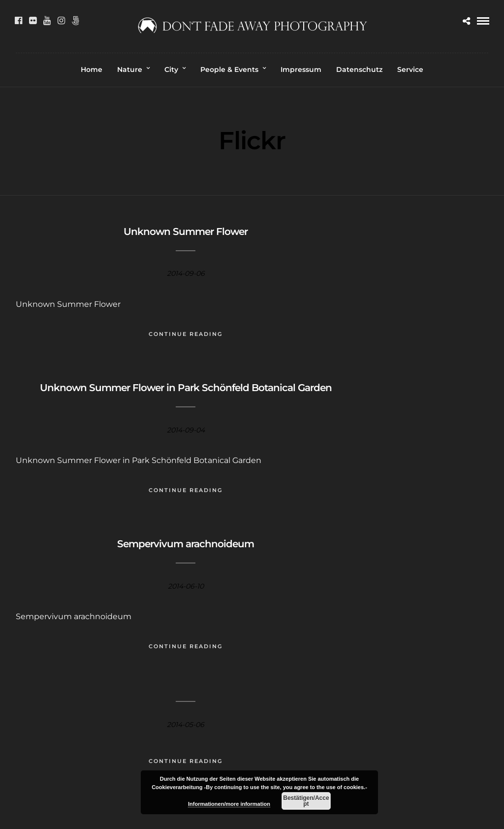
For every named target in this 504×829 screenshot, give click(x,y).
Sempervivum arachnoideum (186, 544)
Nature (130, 69)
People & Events (229, 69)
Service (410, 69)
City (171, 69)
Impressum (301, 69)
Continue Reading (186, 334)
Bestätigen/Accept (306, 801)
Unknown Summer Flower (186, 232)
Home (92, 69)
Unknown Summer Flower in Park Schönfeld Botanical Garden (186, 388)
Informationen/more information (229, 804)
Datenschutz (359, 69)
